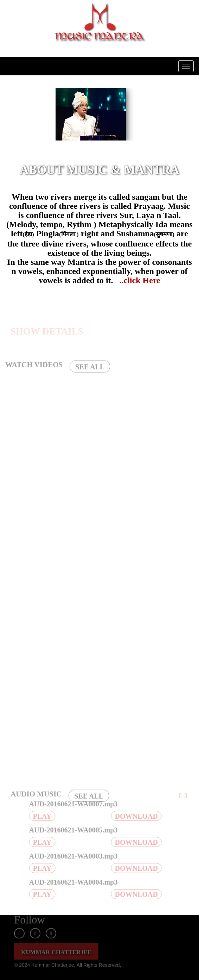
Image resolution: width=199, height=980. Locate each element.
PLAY (44, 816)
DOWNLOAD (138, 816)
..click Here (140, 280)
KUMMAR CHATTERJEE (56, 950)
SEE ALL (90, 369)
